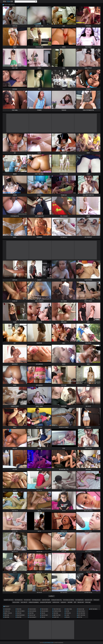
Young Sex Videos (20, 611)
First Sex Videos (93, 609)
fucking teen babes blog (56, 600)
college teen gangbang (34, 602)
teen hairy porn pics (36, 600)
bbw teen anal (81, 602)
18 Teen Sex (68, 613)
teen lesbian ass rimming (69, 600)
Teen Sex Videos (44, 609)
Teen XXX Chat (32, 615)
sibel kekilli (70, 602)
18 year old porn (57, 611)
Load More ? (51, 596)
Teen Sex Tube (80, 609)
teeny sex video (16, 602)
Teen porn (18, 609)
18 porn (67, 611)
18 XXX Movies (7, 609)
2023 (75, 602)
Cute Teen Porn (81, 613)
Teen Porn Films (56, 609)
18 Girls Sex (7, 611)
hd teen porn (96, 600)
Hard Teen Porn (56, 615)
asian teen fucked (46, 600)
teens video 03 (24, 602)
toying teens (63, 602)
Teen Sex (43, 613)
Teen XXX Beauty (32, 617)
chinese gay (88, 602)
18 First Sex (55, 617)
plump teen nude (89, 600)
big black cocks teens (9, 600)
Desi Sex (8, 1)
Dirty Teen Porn (81, 615)
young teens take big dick (45, 602)
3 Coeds (67, 615)
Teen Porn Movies (20, 615)
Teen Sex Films (44, 615)
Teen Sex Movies (32, 611)
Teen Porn (6, 615)
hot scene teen (27, 600)
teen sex (43, 617)
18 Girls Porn (68, 609)
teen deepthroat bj (79, 600)
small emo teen (56, 602)
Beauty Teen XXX (8, 613)
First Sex (79, 617)
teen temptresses (19, 600)
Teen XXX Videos (32, 609)
